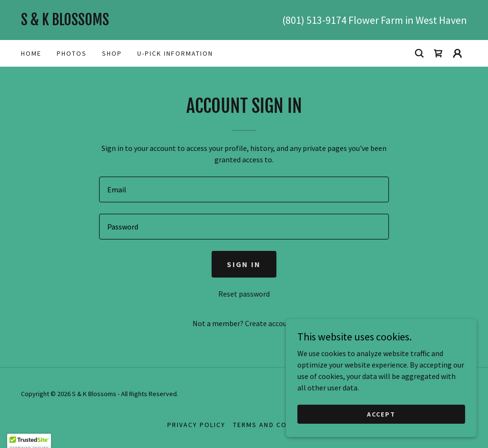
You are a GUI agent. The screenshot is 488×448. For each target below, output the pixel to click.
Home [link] (31, 53)
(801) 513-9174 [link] (314, 20)
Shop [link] (112, 53)
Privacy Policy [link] (196, 425)
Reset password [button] (244, 294)
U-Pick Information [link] (175, 53)
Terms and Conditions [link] (277, 425)
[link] (132, 22)
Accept (381, 414)
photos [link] (72, 53)
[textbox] (244, 189)
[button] (457, 53)
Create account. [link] (270, 323)
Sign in (244, 264)
